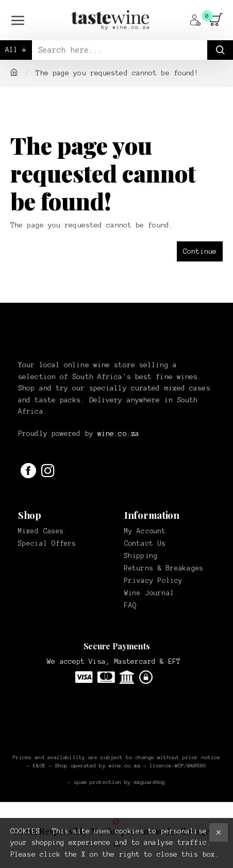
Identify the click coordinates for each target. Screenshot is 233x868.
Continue (200, 251)
